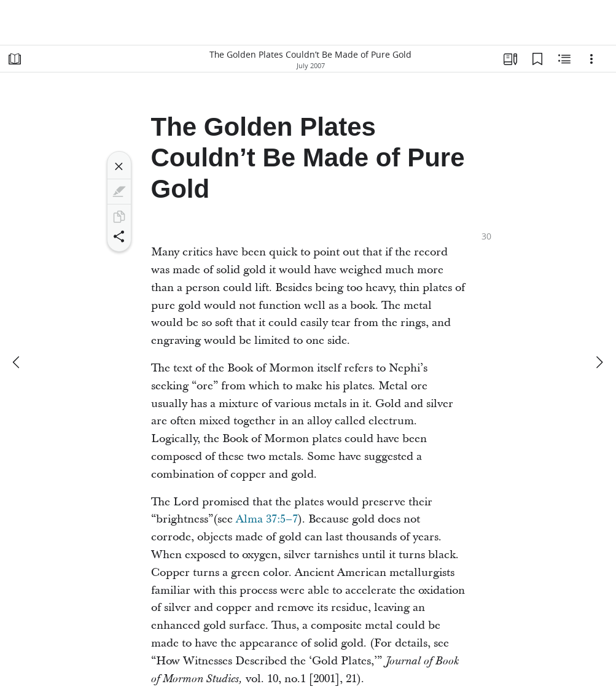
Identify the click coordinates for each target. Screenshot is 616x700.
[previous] (17, 362)
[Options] (591, 59)
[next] (599, 362)
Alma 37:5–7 (267, 519)
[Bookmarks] (537, 59)
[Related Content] (564, 59)
